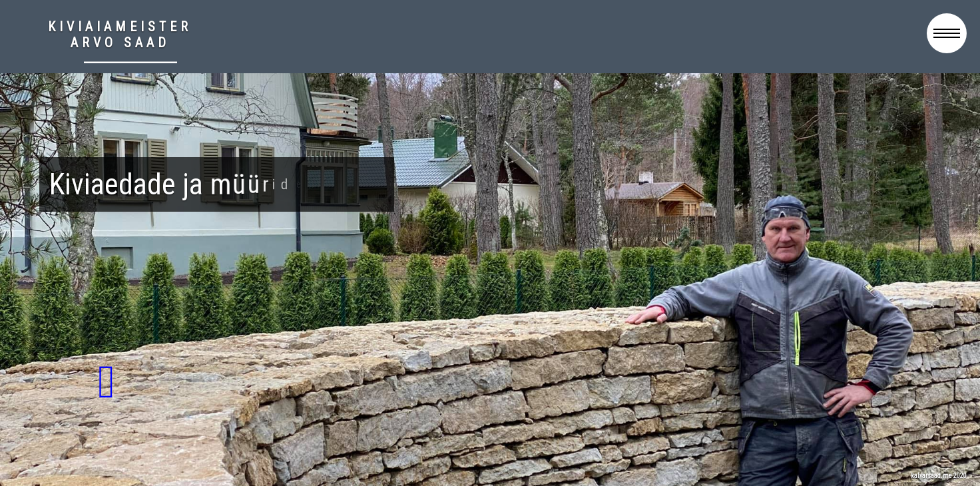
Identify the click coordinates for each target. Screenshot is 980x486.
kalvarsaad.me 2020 (939, 476)
